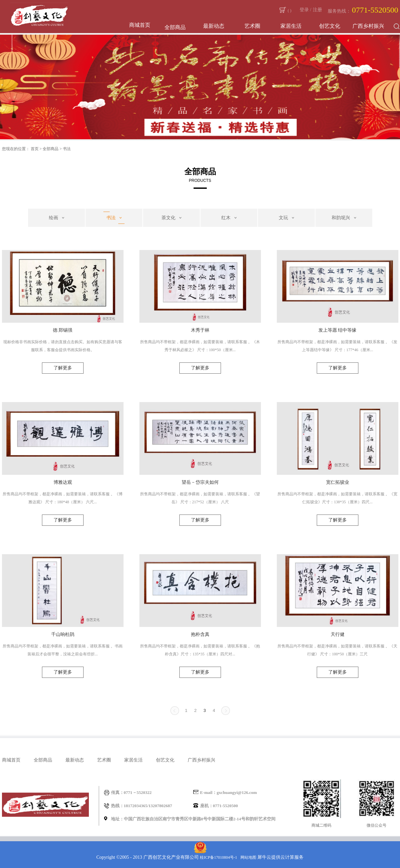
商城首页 (140, 25)
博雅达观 (63, 482)
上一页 (175, 711)
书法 (67, 149)
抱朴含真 (200, 634)
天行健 (338, 634)
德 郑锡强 (63, 330)
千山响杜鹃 (63, 634)
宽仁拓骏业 (338, 482)
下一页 (226, 711)
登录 (304, 10)
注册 (317, 10)
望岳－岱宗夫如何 (200, 482)
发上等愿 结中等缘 (338, 330)
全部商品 (51, 149)
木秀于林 (200, 330)
